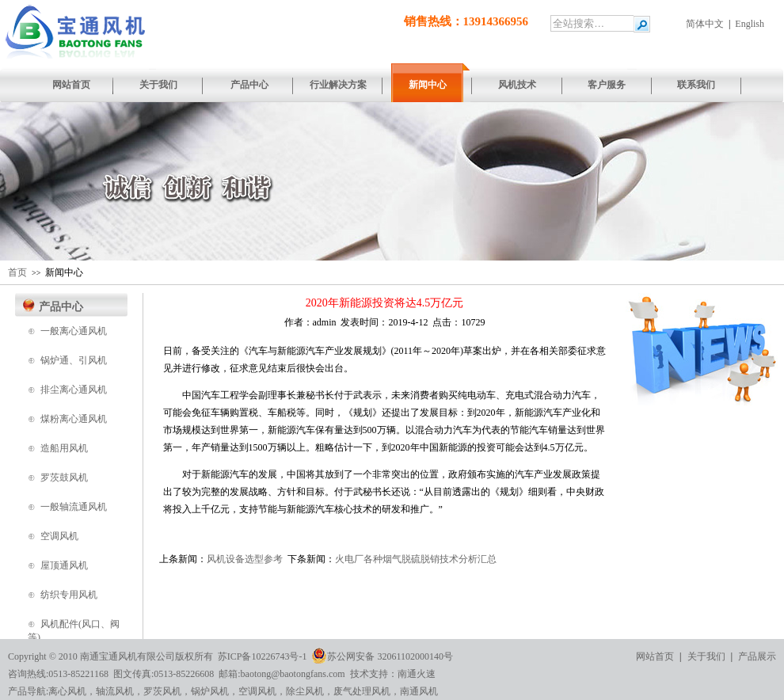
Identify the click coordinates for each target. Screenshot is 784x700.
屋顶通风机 (64, 565)
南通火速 (417, 674)
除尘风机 (305, 691)
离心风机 (67, 691)
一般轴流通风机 (74, 507)
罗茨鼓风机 (64, 477)
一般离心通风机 (74, 331)
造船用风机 (64, 448)
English (750, 24)
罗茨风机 (162, 691)
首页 (17, 272)
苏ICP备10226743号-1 (263, 656)
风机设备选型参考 (245, 559)
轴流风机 (115, 691)
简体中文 (705, 24)
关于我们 (706, 656)
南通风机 (419, 691)
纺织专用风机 (69, 595)
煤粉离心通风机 (74, 419)
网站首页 (655, 656)
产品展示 (757, 656)
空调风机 (59, 536)
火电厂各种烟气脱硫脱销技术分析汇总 (416, 559)
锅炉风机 (210, 691)
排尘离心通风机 (74, 390)
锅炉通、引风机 (74, 360)
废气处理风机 (362, 691)
